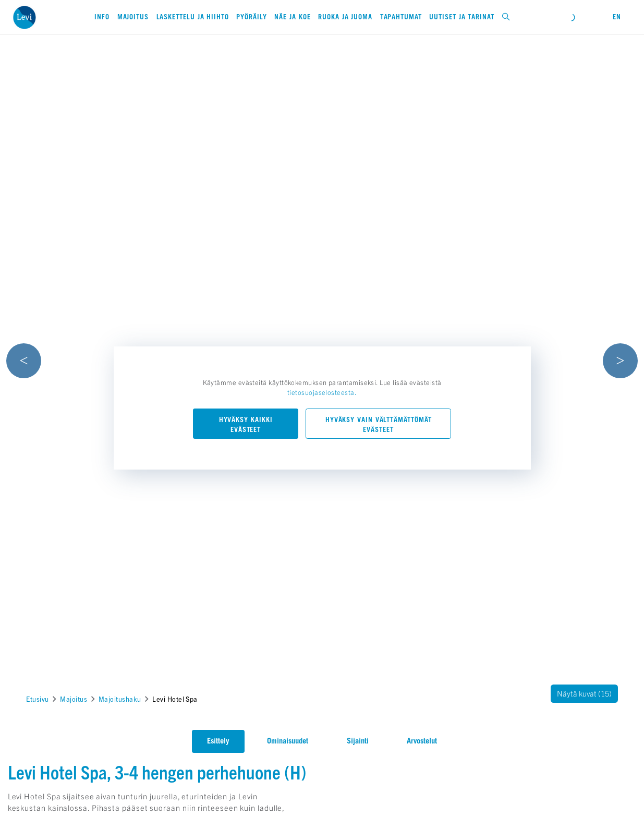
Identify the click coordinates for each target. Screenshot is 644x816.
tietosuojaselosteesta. (322, 392)
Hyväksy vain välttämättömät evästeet (379, 425)
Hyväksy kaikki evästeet (246, 425)
